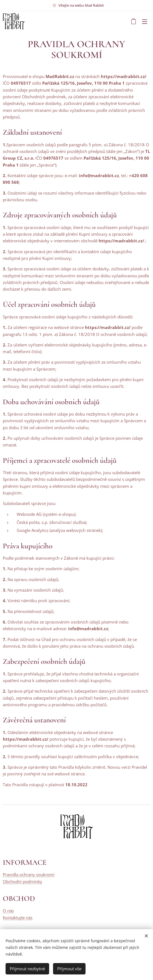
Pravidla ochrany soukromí (29, 875)
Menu (145, 22)
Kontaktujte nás (18, 918)
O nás (8, 911)
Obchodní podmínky (22, 881)
